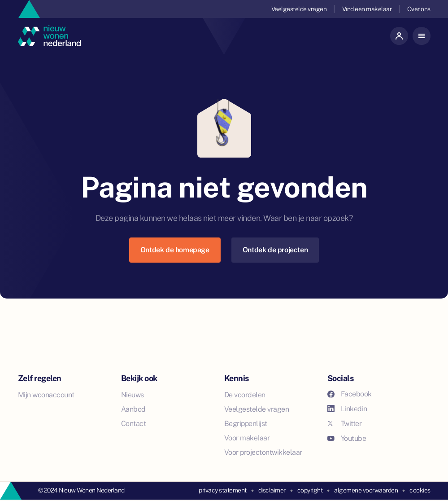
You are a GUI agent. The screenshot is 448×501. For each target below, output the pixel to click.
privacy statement (223, 490)
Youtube (347, 438)
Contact (134, 424)
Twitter (345, 424)
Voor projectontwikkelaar (263, 452)
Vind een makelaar (367, 9)
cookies (420, 490)
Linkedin (347, 409)
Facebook (350, 394)
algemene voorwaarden (366, 490)
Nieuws (133, 395)
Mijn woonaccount (46, 395)
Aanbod (133, 409)
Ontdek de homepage (175, 250)
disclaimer (272, 490)
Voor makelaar (247, 438)
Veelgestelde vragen (299, 9)
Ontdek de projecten (275, 250)
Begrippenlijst (246, 424)
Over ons (419, 9)
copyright (310, 490)
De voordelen (245, 395)
